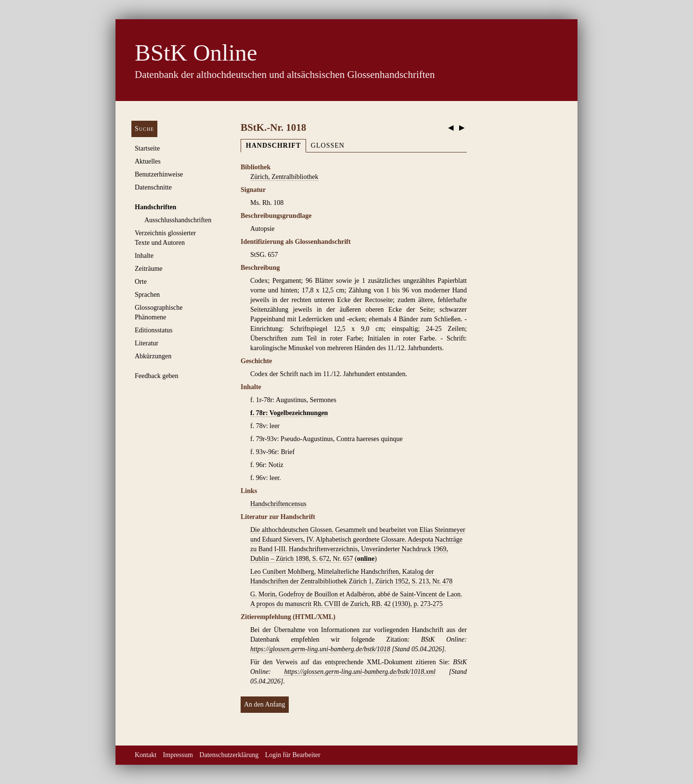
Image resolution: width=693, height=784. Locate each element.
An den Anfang (265, 704)
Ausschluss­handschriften (178, 220)
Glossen (328, 145)
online (366, 559)
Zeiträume (149, 269)
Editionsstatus (154, 330)
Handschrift (273, 145)
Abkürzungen (153, 356)
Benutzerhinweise (159, 174)
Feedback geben (157, 376)
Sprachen (147, 295)
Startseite (147, 148)
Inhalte (144, 256)
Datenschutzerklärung (229, 755)
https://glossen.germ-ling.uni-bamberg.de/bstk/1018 (320, 649)
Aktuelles (148, 161)
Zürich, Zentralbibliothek (284, 177)
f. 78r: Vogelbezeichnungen (289, 413)
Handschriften (155, 207)
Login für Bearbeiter (293, 755)
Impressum (178, 755)
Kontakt (146, 755)
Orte (141, 282)
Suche (144, 129)
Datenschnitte (153, 187)
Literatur (147, 343)
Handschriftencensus (278, 504)
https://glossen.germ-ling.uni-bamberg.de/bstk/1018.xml (359, 672)
